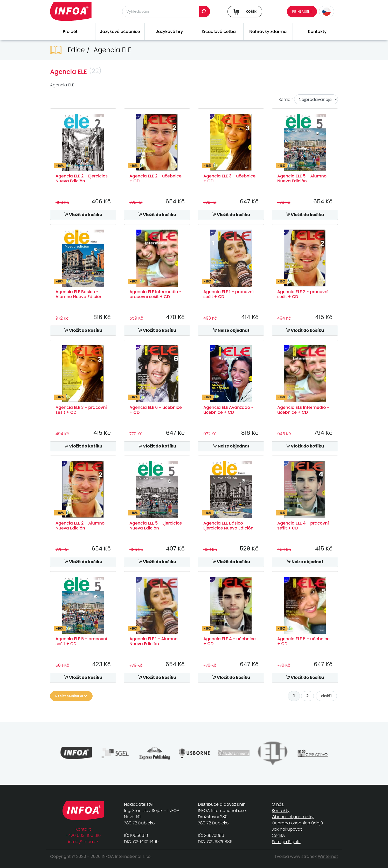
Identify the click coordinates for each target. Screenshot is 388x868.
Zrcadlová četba (219, 32)
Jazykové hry (169, 32)
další (326, 696)
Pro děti (71, 32)
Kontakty (317, 32)
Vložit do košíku (83, 215)
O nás (278, 804)
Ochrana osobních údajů (297, 823)
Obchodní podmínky (293, 817)
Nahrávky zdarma (268, 32)
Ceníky (279, 835)
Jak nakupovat (287, 829)
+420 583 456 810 (83, 835)
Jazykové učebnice (120, 32)
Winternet (328, 856)
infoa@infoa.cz (83, 842)
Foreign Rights (286, 842)
